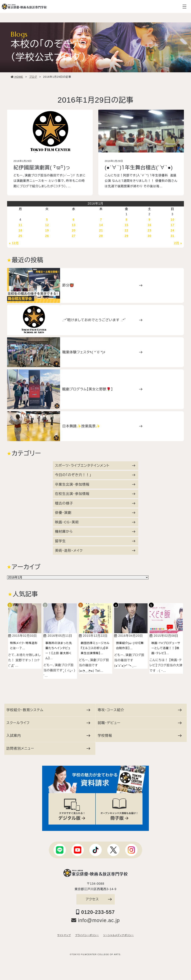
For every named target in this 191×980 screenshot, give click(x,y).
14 (101, 225)
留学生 (95, 541)
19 (47, 230)
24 (172, 230)
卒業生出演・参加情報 (95, 484)
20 (74, 230)
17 (172, 225)
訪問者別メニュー (48, 748)
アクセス (99, 899)
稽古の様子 (95, 503)
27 (74, 236)
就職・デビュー (140, 723)
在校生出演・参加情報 (95, 494)
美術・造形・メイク (95, 551)
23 (149, 230)
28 (101, 236)
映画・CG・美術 (95, 522)
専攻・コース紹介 (140, 710)
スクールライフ (48, 723)
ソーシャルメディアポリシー (118, 935)
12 (47, 225)
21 (101, 230)
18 (20, 230)
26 (47, 236)
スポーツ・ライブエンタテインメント (95, 466)
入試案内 (48, 736)
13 (74, 225)
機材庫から (95, 531)
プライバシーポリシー (87, 935)
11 (20, 225)
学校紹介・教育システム (48, 710)
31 (172, 236)
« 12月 (14, 243)
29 (126, 236)
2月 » (178, 243)
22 (126, 230)
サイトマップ (64, 935)
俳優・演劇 (95, 513)
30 (149, 236)
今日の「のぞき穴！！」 (95, 475)
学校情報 (140, 736)
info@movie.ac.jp (96, 920)
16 (149, 225)
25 (20, 236)
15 (126, 225)
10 (172, 220)
